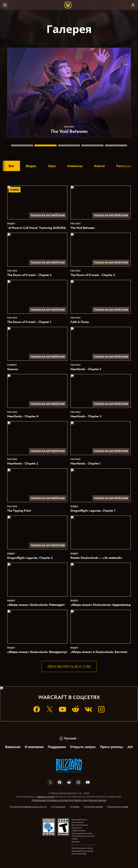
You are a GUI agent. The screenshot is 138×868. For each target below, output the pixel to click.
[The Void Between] (46, 145)
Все (11, 166)
